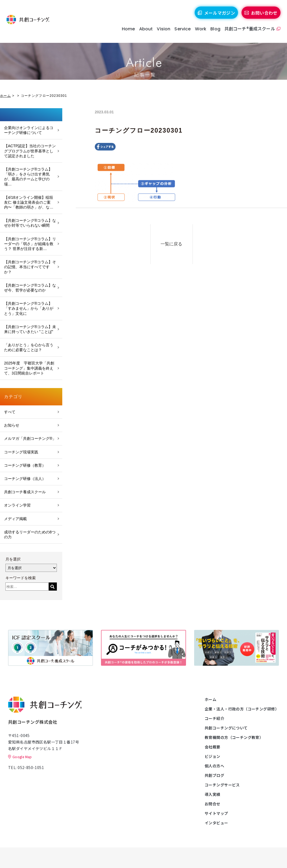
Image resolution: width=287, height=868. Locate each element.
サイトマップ (216, 813)
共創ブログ (214, 775)
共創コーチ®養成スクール (248, 32)
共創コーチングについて (226, 728)
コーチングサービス (222, 785)
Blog (214, 32)
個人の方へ (214, 766)
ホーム (5, 96)
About (144, 32)
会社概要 (213, 747)
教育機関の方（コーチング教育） (234, 737)
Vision (162, 32)
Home (127, 32)
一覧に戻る (178, 243)
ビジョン (213, 756)
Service (181, 32)
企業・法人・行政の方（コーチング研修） (242, 709)
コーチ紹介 (214, 718)
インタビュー (216, 823)
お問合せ (213, 804)
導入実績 (213, 794)
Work (199, 32)
